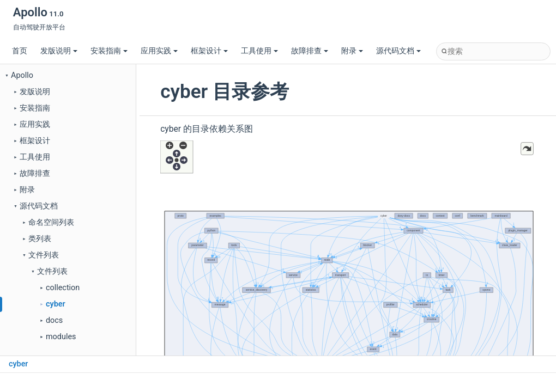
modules (61, 337)
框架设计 (209, 51)
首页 (20, 51)
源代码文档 (398, 51)
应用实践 (159, 51)
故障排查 (310, 51)
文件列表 (44, 255)
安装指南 (109, 51)
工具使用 (259, 51)
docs (54, 320)
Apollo (22, 75)
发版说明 (59, 51)
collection (63, 288)
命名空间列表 (51, 222)
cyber (56, 304)
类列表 (40, 239)
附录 (352, 51)
